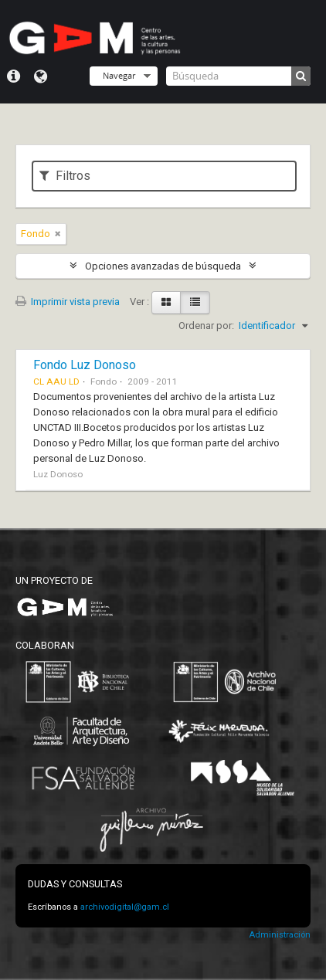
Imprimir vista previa (68, 302)
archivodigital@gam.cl (125, 907)
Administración (280, 935)
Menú (14, 76)
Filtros (65, 176)
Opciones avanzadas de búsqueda (163, 266)
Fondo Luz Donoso (85, 365)
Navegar (119, 75)
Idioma (41, 76)
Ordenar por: (206, 326)
